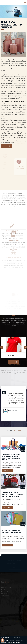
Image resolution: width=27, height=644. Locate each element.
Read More (6, 146)
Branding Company (15, 642)
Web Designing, (20, 641)
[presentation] (2, 347)
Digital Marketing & (5, 642)
